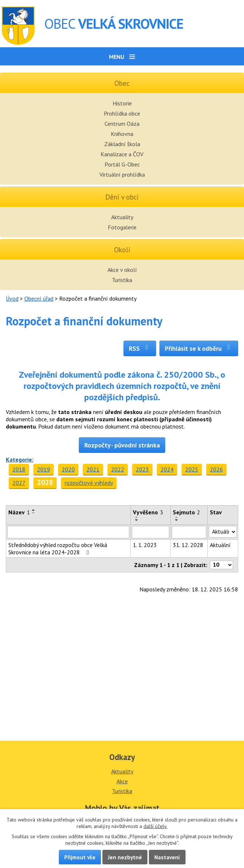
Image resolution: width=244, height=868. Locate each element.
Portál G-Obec (122, 164)
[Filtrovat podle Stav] (223, 532)
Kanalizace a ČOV (122, 154)
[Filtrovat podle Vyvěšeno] (151, 532)
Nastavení (167, 857)
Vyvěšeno (148, 512)
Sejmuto (186, 512)
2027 (19, 483)
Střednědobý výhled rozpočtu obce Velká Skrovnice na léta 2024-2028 (58, 548)
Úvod (12, 298)
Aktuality (122, 217)
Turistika (122, 280)
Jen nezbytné (125, 857)
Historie (122, 103)
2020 (68, 469)
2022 (118, 469)
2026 (216, 469)
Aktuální (220, 545)
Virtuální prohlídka (122, 174)
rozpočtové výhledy (89, 483)
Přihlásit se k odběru (199, 348)
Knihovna (122, 134)
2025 (192, 469)
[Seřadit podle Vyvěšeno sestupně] (137, 520)
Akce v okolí (122, 270)
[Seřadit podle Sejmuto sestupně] (177, 520)
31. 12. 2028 (188, 545)
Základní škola (122, 144)
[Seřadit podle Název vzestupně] (34, 510)
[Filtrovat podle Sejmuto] (189, 532)
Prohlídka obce (122, 113)
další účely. (155, 826)
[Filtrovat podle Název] (68, 532)
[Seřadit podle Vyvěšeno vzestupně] (137, 517)
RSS (140, 348)
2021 (93, 469)
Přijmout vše (80, 857)
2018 (19, 469)
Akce (122, 781)
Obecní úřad (39, 298)
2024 (167, 469)
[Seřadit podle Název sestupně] (34, 513)
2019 (44, 469)
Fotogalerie (122, 227)
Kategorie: (20, 459)
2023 (142, 469)
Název (19, 512)
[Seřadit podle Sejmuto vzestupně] (177, 517)
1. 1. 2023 (145, 545)
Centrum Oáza (122, 124)
